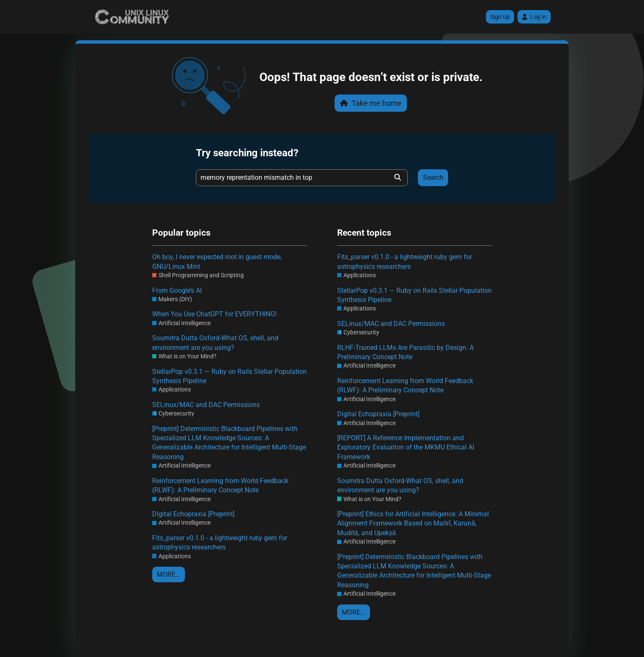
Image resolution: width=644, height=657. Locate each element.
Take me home (371, 103)
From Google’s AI (177, 290)
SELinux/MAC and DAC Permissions (206, 405)
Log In (534, 17)
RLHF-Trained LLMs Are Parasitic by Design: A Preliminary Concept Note (405, 352)
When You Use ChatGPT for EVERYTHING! (214, 314)
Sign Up (500, 17)
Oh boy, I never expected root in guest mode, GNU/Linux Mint (217, 261)
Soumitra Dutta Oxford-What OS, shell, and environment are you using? (215, 343)
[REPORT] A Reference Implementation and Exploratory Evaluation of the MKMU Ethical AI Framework (406, 447)
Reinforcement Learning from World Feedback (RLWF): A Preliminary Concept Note (220, 485)
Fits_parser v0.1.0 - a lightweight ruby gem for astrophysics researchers (220, 543)
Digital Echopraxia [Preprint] (193, 514)
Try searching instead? (247, 153)
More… (168, 574)
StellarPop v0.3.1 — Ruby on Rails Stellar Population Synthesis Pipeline (230, 376)
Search (433, 177)
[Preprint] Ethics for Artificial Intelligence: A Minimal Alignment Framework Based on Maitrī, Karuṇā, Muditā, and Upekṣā (413, 523)
